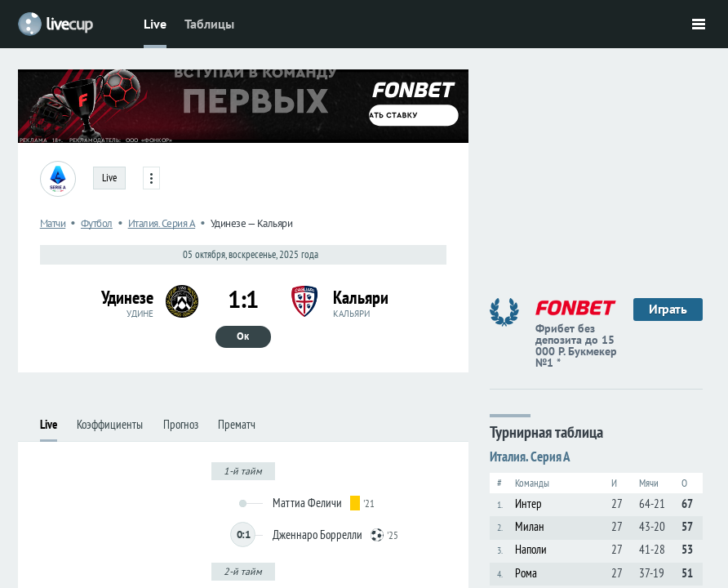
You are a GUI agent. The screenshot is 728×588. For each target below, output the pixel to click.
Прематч (237, 424)
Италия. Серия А (530, 457)
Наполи (531, 549)
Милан (530, 526)
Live (155, 24)
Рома (526, 573)
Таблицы (209, 24)
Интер (528, 503)
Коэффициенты (110, 424)
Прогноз (181, 424)
